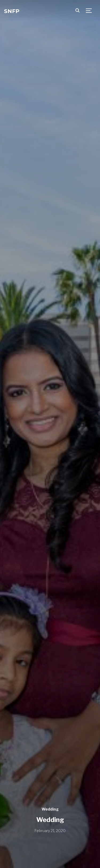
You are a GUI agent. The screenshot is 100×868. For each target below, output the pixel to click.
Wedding (50, 809)
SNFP (12, 11)
